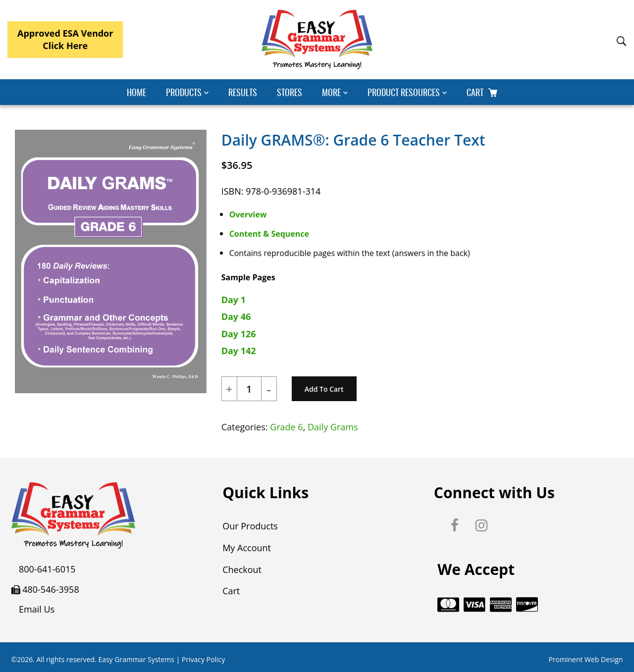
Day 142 (239, 351)
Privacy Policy (203, 658)
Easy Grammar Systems (136, 658)
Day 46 (236, 316)
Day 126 (239, 334)
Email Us (37, 609)
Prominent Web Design (585, 658)
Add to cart (324, 389)
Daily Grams (333, 427)
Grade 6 (287, 427)
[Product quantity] (249, 389)
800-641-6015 (47, 569)
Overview (248, 214)
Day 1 (234, 300)
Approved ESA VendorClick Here (65, 39)
